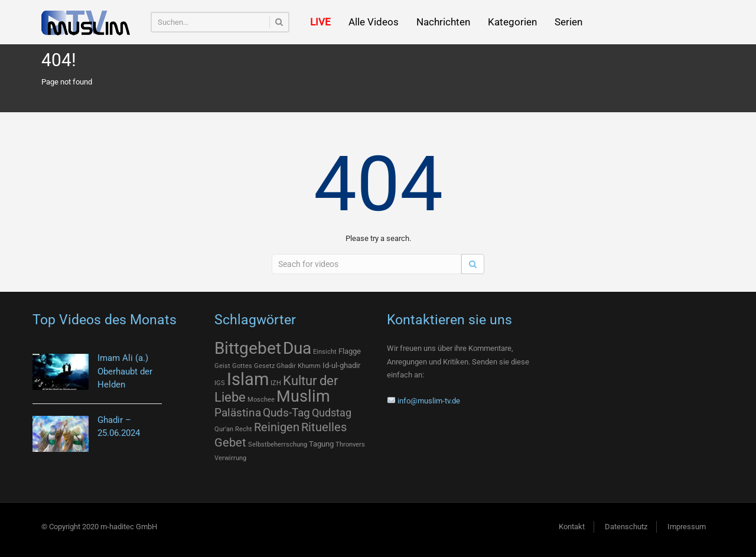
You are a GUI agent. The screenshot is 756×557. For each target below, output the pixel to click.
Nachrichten (443, 22)
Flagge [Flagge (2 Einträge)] (350, 351)
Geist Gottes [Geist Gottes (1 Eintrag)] (233, 366)
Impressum (687, 527)
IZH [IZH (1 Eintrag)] (276, 383)
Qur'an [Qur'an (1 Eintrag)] (224, 429)
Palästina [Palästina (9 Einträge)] (238, 413)
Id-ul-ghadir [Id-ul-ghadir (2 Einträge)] (341, 365)
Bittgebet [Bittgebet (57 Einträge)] (248, 348)
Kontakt (572, 527)
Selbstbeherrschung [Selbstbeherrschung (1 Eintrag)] (278, 444)
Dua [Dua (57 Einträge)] (297, 348)
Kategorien (512, 22)
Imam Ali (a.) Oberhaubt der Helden (125, 371)
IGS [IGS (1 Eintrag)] (220, 383)
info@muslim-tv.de (429, 401)
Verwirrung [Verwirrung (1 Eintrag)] (230, 458)
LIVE (320, 22)
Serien (568, 22)
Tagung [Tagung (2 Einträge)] (321, 444)
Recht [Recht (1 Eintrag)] (244, 429)
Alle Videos (374, 22)
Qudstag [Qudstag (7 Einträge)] (332, 413)
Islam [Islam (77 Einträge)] (248, 379)
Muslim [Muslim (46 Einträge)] (303, 396)
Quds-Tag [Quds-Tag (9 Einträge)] (286, 413)
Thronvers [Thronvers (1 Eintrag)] (350, 444)
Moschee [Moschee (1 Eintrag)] (261, 400)
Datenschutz (626, 527)
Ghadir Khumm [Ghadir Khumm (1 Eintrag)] (299, 366)
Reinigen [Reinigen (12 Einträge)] (277, 427)
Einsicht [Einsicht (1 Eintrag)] (325, 352)
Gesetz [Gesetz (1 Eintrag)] (264, 366)
